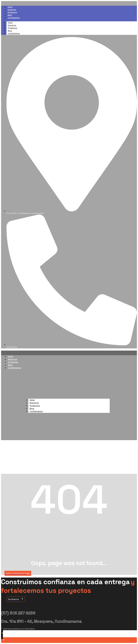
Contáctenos (14, 18)
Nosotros (12, 10)
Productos (12, 12)
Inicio (10, 7)
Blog (10, 15)
